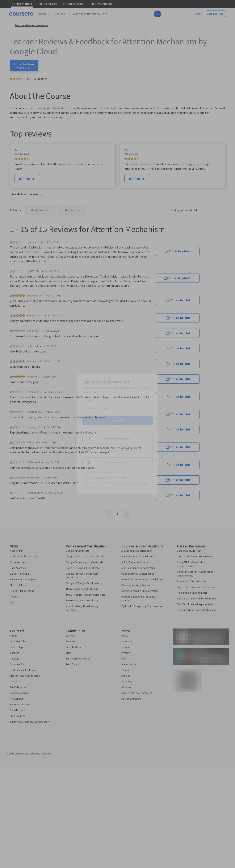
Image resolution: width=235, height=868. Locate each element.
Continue (118, 421)
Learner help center (117, 478)
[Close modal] (152, 379)
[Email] (118, 408)
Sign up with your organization (100, 472)
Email (87, 401)
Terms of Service (101, 487)
